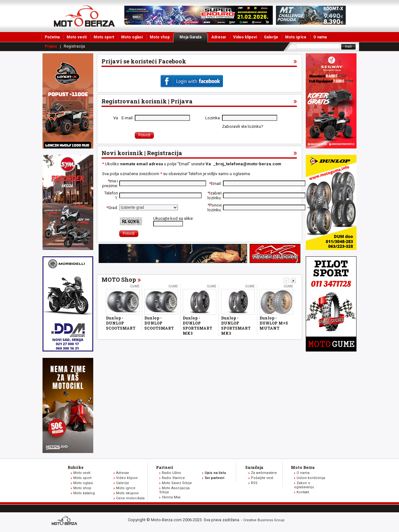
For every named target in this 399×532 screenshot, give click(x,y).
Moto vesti (77, 37)
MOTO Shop (119, 279)
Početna (52, 37)
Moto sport (104, 37)
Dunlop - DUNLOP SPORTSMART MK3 (197, 325)
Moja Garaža (194, 37)
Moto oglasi (132, 37)
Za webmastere (264, 473)
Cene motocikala (130, 498)
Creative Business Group (264, 520)
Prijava (51, 46)
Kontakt (303, 492)
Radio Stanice (173, 478)
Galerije (271, 37)
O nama (320, 37)
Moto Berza (303, 467)
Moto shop (160, 37)
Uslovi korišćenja (311, 478)
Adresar (219, 37)
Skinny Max (171, 497)
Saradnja (254, 467)
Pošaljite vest (262, 478)
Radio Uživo (171, 473)
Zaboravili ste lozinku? (243, 126)
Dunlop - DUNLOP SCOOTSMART (121, 323)
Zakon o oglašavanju (304, 485)
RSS (254, 483)
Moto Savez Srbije (177, 483)
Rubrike (75, 467)
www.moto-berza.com (65, 521)
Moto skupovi (127, 493)
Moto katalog (84, 493)
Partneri (165, 467)
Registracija (74, 46)
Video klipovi (245, 37)
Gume (135, 286)
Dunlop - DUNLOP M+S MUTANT (274, 323)
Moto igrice (296, 37)
